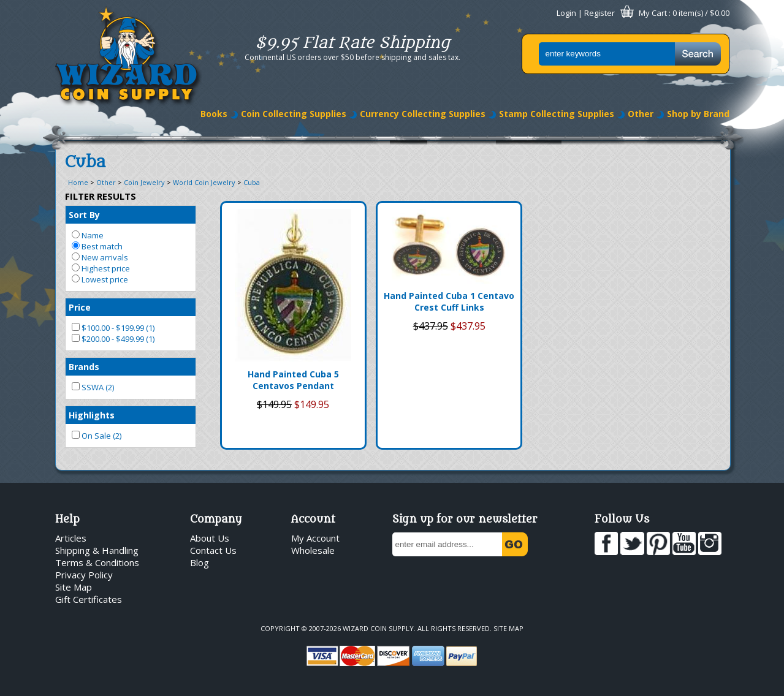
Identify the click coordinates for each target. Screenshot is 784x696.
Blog (200, 562)
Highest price (101, 268)
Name (88, 235)
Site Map (74, 587)
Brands (84, 367)
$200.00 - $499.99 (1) (113, 339)
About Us (210, 538)
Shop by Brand (698, 114)
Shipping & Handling (97, 550)
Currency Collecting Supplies (423, 114)
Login (566, 13)
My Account (315, 538)
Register (599, 13)
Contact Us (213, 550)
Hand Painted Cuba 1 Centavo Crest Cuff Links (449, 301)
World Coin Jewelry (204, 182)
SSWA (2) (93, 387)
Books (214, 114)
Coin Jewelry (144, 182)
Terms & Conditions (97, 562)
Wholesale (313, 550)
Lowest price (100, 279)
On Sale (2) (97, 436)
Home (78, 182)
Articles (71, 538)
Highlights (92, 415)
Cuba (252, 182)
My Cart (653, 13)
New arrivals (100, 257)
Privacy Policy (84, 575)
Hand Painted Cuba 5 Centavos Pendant (293, 380)
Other (641, 114)
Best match (97, 246)
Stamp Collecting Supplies (557, 114)
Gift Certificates (89, 599)
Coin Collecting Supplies (294, 114)
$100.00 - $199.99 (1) (113, 328)
